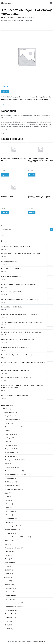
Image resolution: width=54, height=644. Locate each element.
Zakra (34, 641)
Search (3, 226)
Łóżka (7, 581)
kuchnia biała (5, 99)
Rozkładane (10, 511)
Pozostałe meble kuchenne (13, 427)
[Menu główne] (51, 3)
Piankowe (9, 599)
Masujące (9, 504)
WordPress (42, 641)
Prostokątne (10, 445)
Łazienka (6, 464)
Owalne (9, 442)
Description (7, 105)
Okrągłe (9, 438)
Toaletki (7, 625)
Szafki (7, 566)
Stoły (7, 431)
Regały (31, 18)
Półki (7, 544)
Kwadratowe (10, 434)
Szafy (7, 621)
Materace (8, 585)
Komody (7, 522)
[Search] (51, 230)
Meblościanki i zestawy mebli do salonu (16, 537)
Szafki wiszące (9, 482)
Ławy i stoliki (9, 533)
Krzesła (7, 423)
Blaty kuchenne (9, 416)
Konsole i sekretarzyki (11, 530)
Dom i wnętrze (11, 18)
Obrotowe (9, 508)
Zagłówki (8, 629)
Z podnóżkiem (10, 519)
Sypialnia (6, 577)
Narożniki (8, 541)
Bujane (8, 500)
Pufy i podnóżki (9, 552)
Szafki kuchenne (10, 453)
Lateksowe (9, 592)
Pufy (8, 555)
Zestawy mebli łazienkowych (13, 489)
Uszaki (8, 515)
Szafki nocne (9, 618)
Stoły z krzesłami (10, 449)
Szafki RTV (8, 570)
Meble (20, 18)
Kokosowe (9, 588)
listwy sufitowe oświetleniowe (18, 99)
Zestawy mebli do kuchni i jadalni (14, 460)
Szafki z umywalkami (11, 486)
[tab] (7, 105)
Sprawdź (5, 92)
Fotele (7, 497)
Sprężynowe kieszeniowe (13, 603)
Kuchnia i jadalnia (9, 412)
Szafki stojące (9, 478)
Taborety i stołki (10, 456)
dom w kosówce (47, 97)
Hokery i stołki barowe (11, 420)
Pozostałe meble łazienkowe (13, 471)
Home (3, 18)
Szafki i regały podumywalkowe (14, 475)
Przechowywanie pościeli (12, 610)
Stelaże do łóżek (10, 614)
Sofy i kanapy (9, 563)
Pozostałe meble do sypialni (13, 607)
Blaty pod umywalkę (11, 467)
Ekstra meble (6, 3)
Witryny (7, 574)
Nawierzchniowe (11, 596)
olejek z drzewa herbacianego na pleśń (37, 99)
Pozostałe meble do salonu (13, 548)
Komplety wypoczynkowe (12, 526)
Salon (25, 18)
